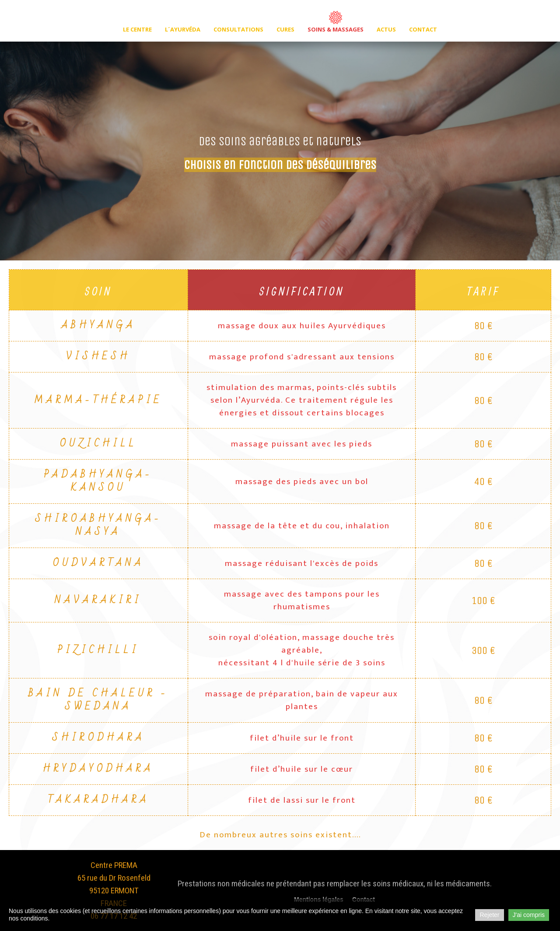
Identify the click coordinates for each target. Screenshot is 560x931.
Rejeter (489, 915)
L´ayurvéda (183, 29)
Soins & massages (336, 29)
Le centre (137, 29)
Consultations (238, 29)
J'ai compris (529, 915)
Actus (386, 29)
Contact (423, 29)
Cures (285, 29)
